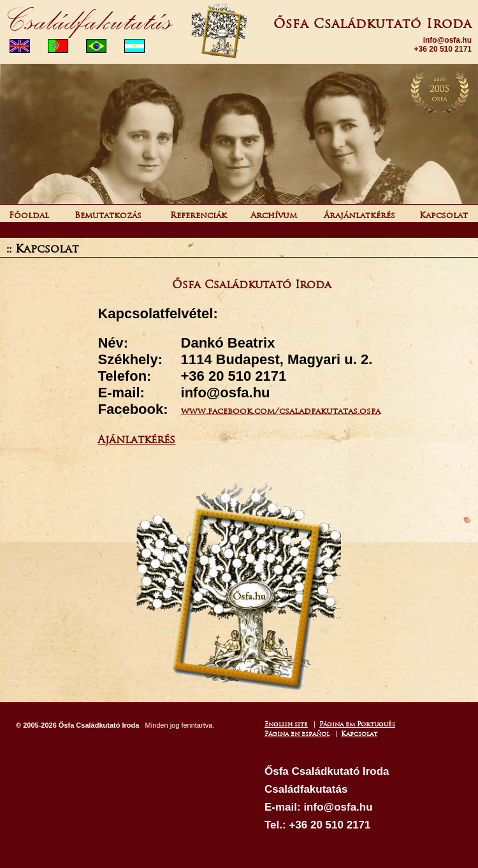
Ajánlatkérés (136, 439)
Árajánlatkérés (359, 215)
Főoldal (30, 215)
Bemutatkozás (109, 215)
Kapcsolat (444, 215)
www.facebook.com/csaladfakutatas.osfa (281, 411)
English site (286, 724)
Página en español (297, 734)
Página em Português (357, 724)
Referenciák (199, 215)
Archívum (274, 215)
